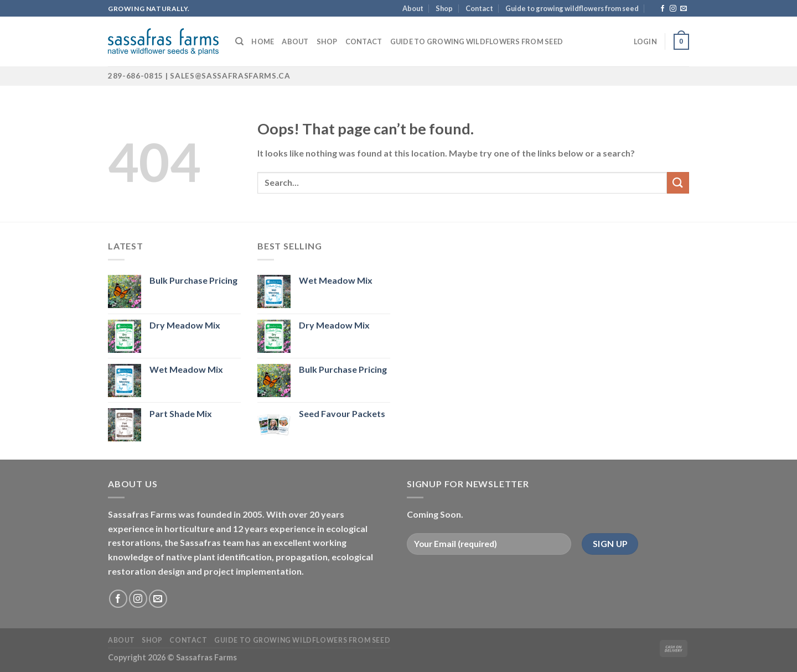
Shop (444, 8)
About (413, 8)
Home (263, 41)
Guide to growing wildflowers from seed (572, 8)
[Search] (239, 41)
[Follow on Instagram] (673, 9)
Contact (479, 8)
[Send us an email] (684, 9)
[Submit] (678, 183)
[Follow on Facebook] (663, 9)
